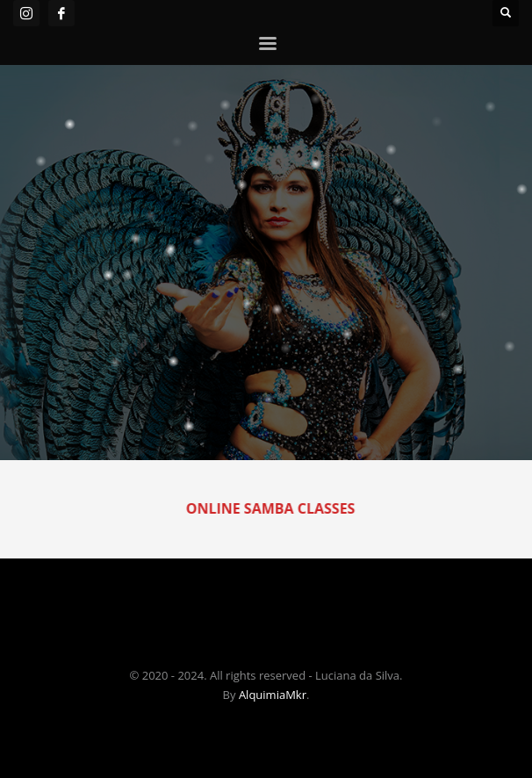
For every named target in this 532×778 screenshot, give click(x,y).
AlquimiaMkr (273, 695)
